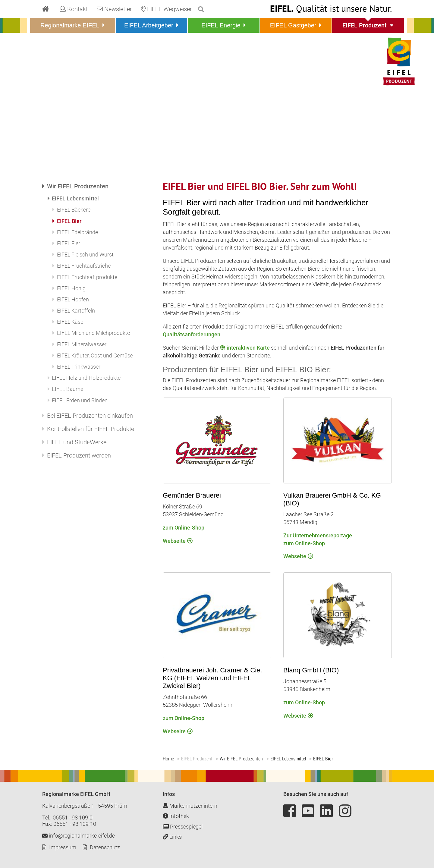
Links (172, 837)
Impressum (63, 847)
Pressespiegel (183, 827)
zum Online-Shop (304, 543)
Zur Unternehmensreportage (318, 535)
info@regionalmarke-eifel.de (79, 836)
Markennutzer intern (190, 806)
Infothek (176, 816)
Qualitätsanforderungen (192, 334)
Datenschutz (105, 847)
